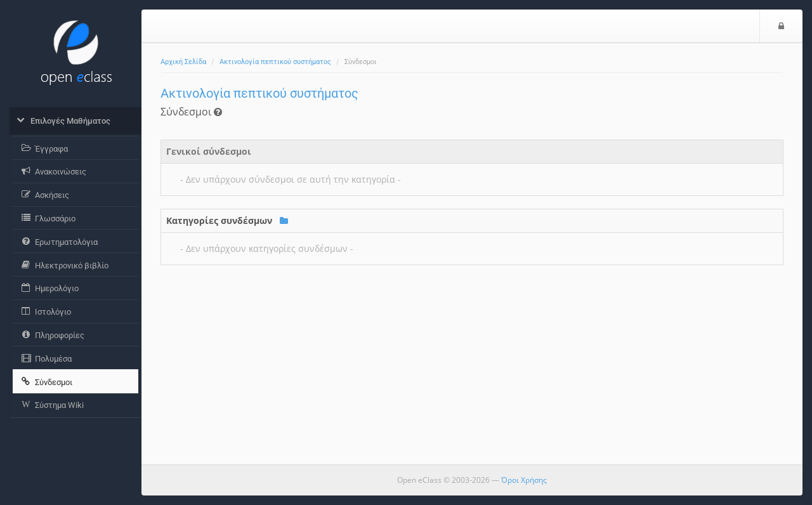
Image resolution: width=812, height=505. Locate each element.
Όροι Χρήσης (524, 480)
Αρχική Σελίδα (183, 62)
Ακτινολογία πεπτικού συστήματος (275, 62)
